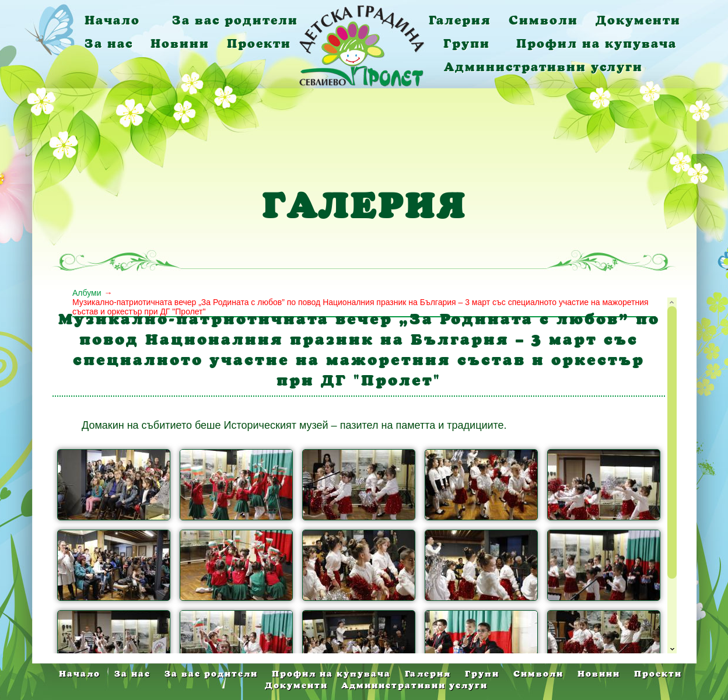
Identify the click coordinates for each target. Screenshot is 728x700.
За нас (109, 43)
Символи (543, 20)
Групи (467, 43)
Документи (638, 20)
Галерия (460, 20)
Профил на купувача (596, 43)
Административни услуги (543, 67)
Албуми (87, 293)
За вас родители (235, 20)
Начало (112, 20)
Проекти (259, 43)
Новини (180, 43)
